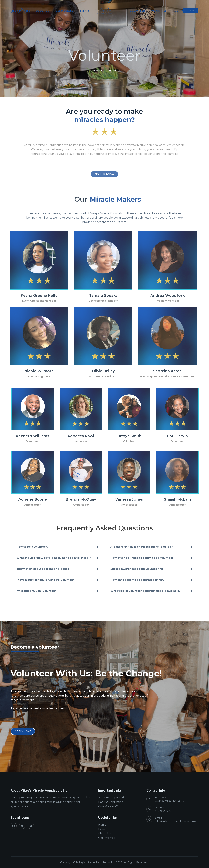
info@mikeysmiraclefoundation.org (177, 821)
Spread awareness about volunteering (137, 569)
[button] (58, 547)
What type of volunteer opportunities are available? (145, 591)
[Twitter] (20, 11)
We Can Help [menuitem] (160, 11)
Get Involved (107, 838)
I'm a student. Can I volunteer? (37, 591)
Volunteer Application (113, 798)
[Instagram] (27, 11)
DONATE (191, 11)
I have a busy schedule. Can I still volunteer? (46, 580)
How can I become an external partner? (137, 580)
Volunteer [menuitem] (137, 11)
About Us (104, 833)
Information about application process (43, 569)
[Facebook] (13, 11)
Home (102, 825)
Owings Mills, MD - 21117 (170, 801)
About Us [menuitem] (43, 11)
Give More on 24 (109, 806)
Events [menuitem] (85, 11)
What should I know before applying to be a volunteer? (54, 558)
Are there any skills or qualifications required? (142, 547)
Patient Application (111, 802)
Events (103, 829)
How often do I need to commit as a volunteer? (143, 558)
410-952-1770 (163, 811)
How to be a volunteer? (32, 547)
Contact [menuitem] (181, 11)
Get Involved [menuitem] (64, 11)
